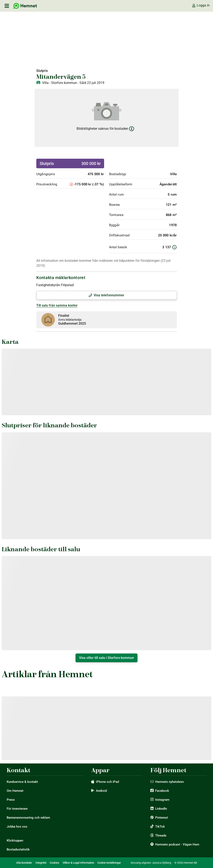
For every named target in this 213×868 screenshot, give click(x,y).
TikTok (160, 827)
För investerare (17, 809)
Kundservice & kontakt (22, 782)
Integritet (41, 863)
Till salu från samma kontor (57, 305)
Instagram (162, 800)
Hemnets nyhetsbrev (170, 782)
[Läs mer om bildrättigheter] (132, 129)
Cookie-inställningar (109, 863)
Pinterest (162, 818)
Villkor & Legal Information (78, 863)
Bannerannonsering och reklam (28, 818)
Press (11, 800)
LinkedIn (161, 809)
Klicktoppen (15, 841)
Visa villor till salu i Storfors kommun (106, 658)
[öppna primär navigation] (7, 6)
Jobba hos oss (17, 827)
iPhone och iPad (107, 782)
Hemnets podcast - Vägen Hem (177, 844)
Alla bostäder (24, 863)
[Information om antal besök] (174, 247)
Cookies (54, 863)
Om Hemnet (15, 791)
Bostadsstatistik (18, 849)
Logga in (201, 5)
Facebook (162, 791)
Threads (161, 836)
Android (101, 791)
